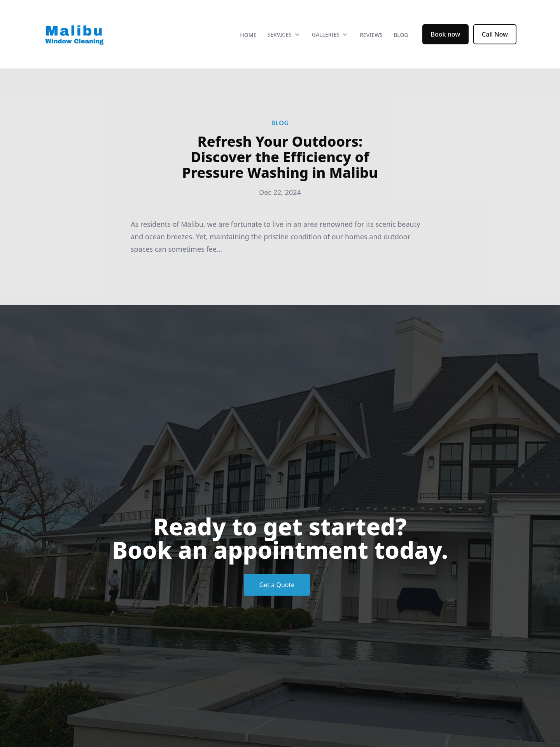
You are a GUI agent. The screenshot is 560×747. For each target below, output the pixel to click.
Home (248, 35)
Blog (401, 35)
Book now (446, 34)
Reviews (371, 35)
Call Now (495, 34)
